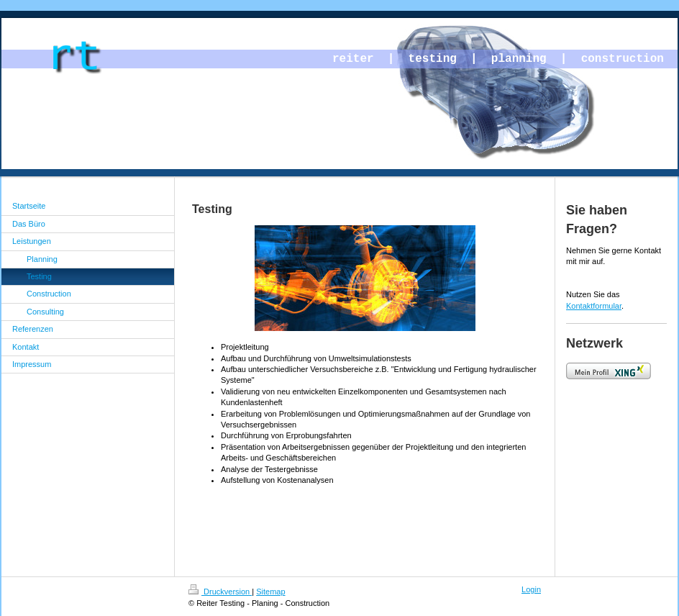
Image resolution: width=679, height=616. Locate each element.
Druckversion (220, 592)
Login (531, 589)
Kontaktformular (594, 306)
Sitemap (270, 592)
